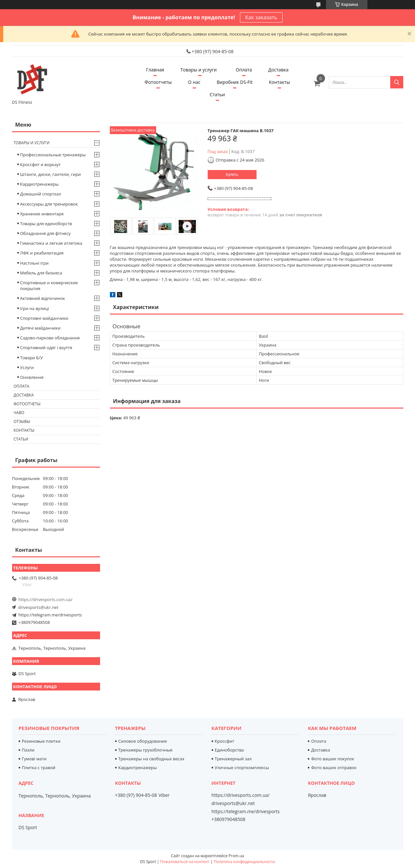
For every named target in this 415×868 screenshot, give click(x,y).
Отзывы (22, 421)
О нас (194, 82)
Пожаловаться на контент (185, 862)
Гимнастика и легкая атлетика (51, 243)
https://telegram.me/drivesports (50, 615)
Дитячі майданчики (40, 328)
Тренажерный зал (233, 759)
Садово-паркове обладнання (50, 338)
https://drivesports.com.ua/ (46, 599)
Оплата (244, 70)
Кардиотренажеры (39, 184)
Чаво (19, 413)
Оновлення (32, 377)
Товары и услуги (199, 70)
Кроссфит (225, 741)
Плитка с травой (39, 767)
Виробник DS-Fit (235, 82)
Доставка (278, 70)
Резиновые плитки (41, 741)
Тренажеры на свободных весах (151, 759)
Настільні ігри (35, 263)
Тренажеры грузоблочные (146, 750)
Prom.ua (236, 856)
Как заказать (261, 17)
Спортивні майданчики (44, 318)
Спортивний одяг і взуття (46, 348)
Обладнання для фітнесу (45, 233)
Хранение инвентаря (42, 214)
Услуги (27, 367)
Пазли (28, 750)
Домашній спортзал (41, 194)
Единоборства (230, 750)
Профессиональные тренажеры (53, 155)
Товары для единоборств (46, 224)
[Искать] (397, 82)
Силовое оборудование (143, 741)
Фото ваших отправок (334, 767)
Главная (155, 70)
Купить (232, 175)
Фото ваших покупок (333, 759)
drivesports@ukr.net (38, 607)
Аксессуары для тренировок (49, 204)
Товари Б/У (32, 358)
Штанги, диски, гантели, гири (51, 174)
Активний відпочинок (43, 298)
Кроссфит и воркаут (41, 164)
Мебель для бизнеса (41, 273)
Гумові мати (34, 759)
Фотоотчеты (158, 82)
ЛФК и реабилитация (42, 253)
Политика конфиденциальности (244, 862)
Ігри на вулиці (35, 308)
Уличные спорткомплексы (242, 767)
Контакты (280, 82)
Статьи (217, 94)
